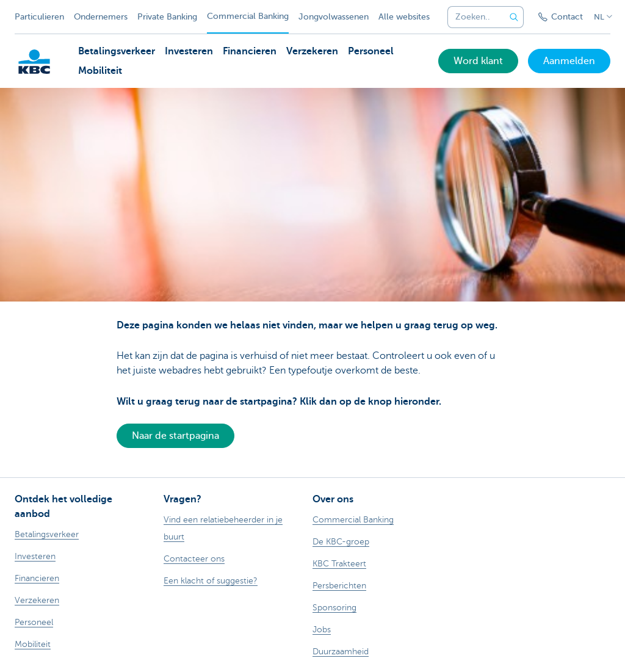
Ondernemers (101, 17)
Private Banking (167, 17)
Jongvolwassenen (334, 17)
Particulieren (39, 17)
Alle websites (404, 17)
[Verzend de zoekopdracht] (514, 17)
